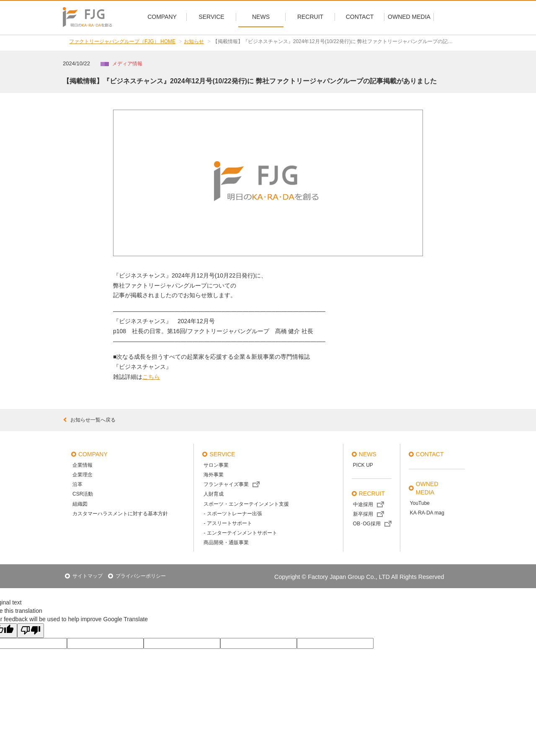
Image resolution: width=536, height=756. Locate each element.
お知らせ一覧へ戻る (89, 420)
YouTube (420, 503)
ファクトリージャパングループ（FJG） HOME (122, 41)
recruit (372, 494)
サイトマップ (88, 576)
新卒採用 (363, 514)
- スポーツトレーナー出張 (233, 514)
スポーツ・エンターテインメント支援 (246, 504)
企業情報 (82, 465)
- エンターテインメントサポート (240, 533)
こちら (151, 377)
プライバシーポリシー (141, 576)
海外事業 (214, 475)
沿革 (77, 484)
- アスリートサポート (228, 523)
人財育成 (214, 494)
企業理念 (82, 475)
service (222, 454)
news (368, 454)
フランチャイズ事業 (226, 484)
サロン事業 (216, 465)
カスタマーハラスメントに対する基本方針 (120, 514)
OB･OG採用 (367, 524)
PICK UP (363, 465)
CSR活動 (83, 494)
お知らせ (194, 41)
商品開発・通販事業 (226, 543)
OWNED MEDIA (427, 488)
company (93, 454)
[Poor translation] (31, 631)
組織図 (80, 504)
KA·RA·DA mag (427, 513)
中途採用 (363, 504)
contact (430, 454)
